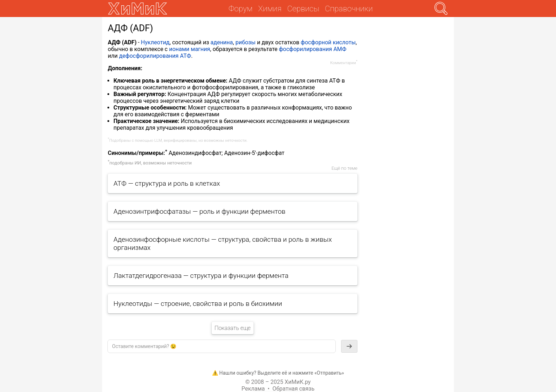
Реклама (253, 389)
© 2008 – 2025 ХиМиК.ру (278, 382)
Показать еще (233, 328)
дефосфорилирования (149, 56)
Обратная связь (293, 389)
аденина (222, 42)
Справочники (349, 9)
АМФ (340, 49)
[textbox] (222, 346)
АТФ (186, 56)
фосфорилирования (305, 49)
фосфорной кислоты (328, 42)
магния (201, 49)
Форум (241, 9)
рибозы (246, 42)
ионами (179, 49)
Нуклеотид (155, 42)
